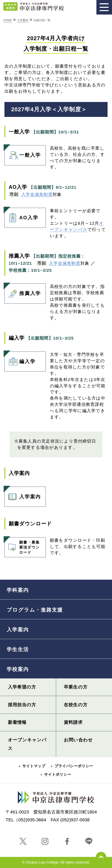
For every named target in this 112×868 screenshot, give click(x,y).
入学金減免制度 (37, 194)
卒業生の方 (76, 687)
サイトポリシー (58, 775)
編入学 (20, 358)
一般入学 (23, 151)
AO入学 (21, 214)
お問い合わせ (78, 740)
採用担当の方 (22, 705)
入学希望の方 (22, 687)
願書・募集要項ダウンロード (22, 546)
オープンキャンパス (27, 744)
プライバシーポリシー (74, 766)
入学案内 (23, 493)
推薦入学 (23, 290)
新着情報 (17, 722)
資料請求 (73, 722)
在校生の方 (76, 705)
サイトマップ (34, 766)
